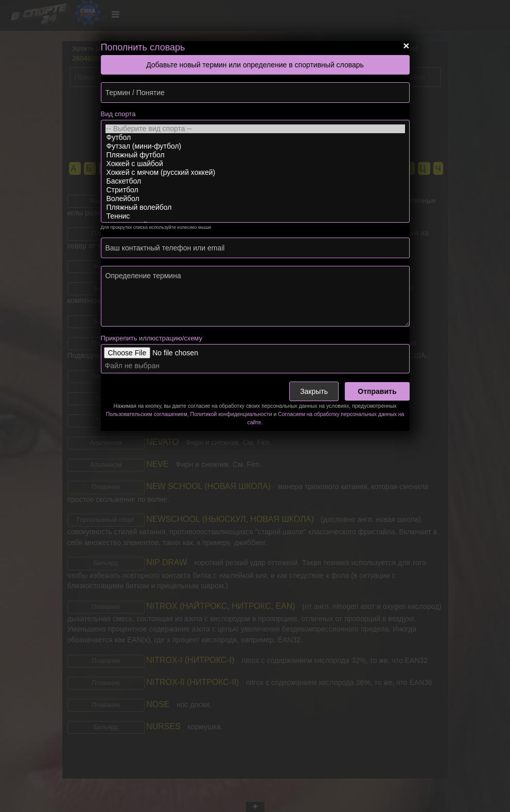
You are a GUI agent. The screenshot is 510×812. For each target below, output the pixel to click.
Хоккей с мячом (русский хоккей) (255, 173)
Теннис (255, 216)
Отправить (377, 391)
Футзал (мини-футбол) (255, 146)
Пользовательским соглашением (147, 414)
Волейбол (255, 199)
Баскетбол (255, 181)
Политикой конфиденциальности (231, 414)
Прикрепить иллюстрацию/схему (152, 338)
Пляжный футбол (255, 155)
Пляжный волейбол (255, 207)
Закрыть (314, 391)
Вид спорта (118, 114)
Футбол (255, 138)
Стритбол (255, 190)
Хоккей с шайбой (255, 164)
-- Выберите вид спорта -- (255, 129)
